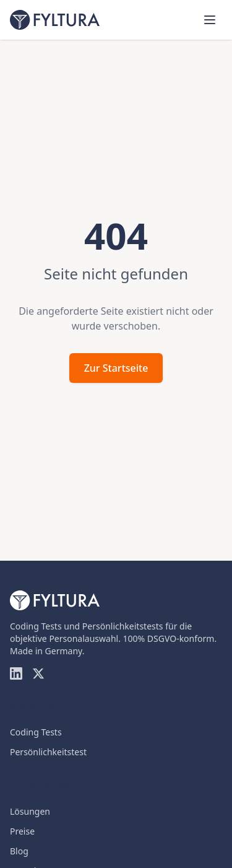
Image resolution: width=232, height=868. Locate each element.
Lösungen (30, 811)
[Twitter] (38, 673)
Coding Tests (36, 732)
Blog (19, 851)
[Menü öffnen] (210, 20)
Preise (22, 831)
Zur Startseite (116, 368)
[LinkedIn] (16, 673)
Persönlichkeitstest (48, 752)
